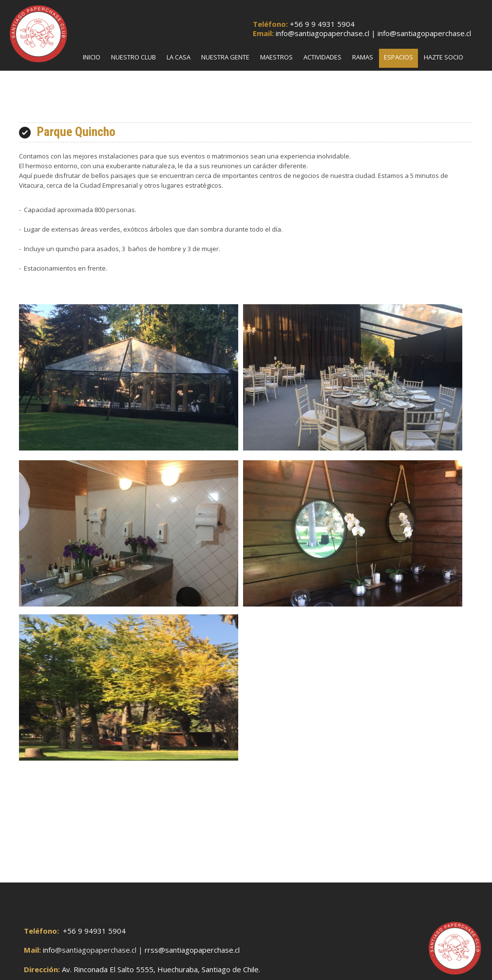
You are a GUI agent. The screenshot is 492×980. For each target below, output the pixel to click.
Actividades (322, 57)
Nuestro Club (133, 57)
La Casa (179, 57)
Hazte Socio (444, 57)
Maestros (276, 57)
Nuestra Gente (225, 57)
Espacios (398, 57)
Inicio (92, 57)
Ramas (363, 57)
